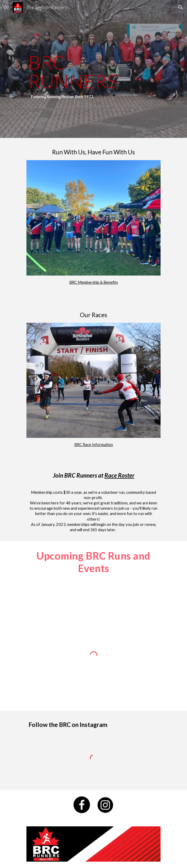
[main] (93, 69)
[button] (6, 7)
